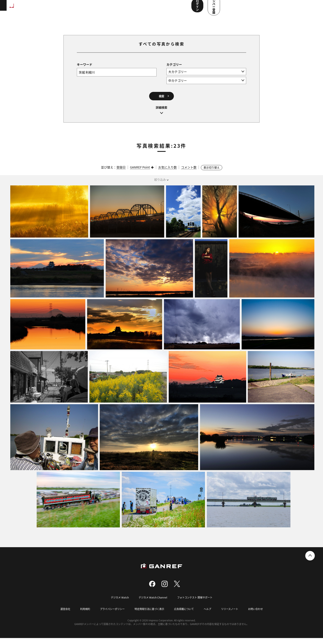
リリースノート (233, 615)
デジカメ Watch (118, 603)
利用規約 (81, 615)
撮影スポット (91, 8)
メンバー (150, 8)
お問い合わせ (260, 615)
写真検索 (112, 8)
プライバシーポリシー (109, 615)
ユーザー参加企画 (174, 8)
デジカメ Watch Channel (152, 603)
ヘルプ (210, 615)
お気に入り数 (167, 173)
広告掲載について (185, 615)
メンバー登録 (301, 8)
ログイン (273, 8)
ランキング (69, 8)
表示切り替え (212, 174)
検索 (161, 101)
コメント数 (189, 173)
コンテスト (131, 8)
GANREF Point (140, 173)
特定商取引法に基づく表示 (149, 615)
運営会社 (60, 615)
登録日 (121, 173)
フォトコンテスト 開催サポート (196, 603)
